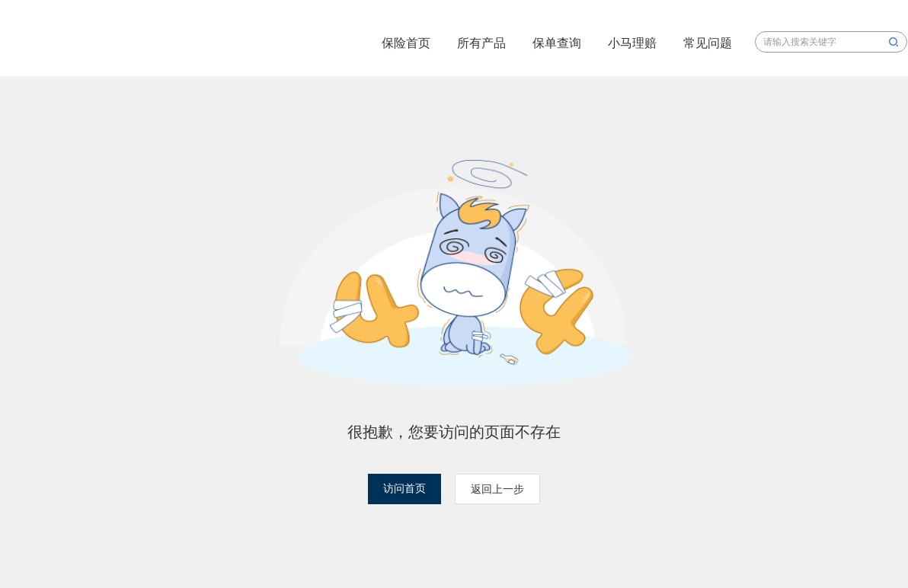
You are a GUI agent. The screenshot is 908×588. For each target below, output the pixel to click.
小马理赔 (632, 43)
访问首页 (404, 489)
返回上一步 (497, 489)
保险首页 (406, 43)
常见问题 (708, 43)
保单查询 (557, 43)
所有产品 (481, 43)
